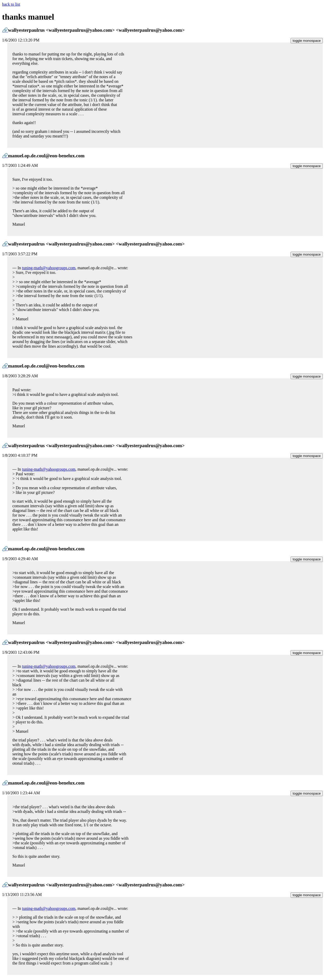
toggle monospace (307, 41)
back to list (11, 4)
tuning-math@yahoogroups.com (49, 268)
